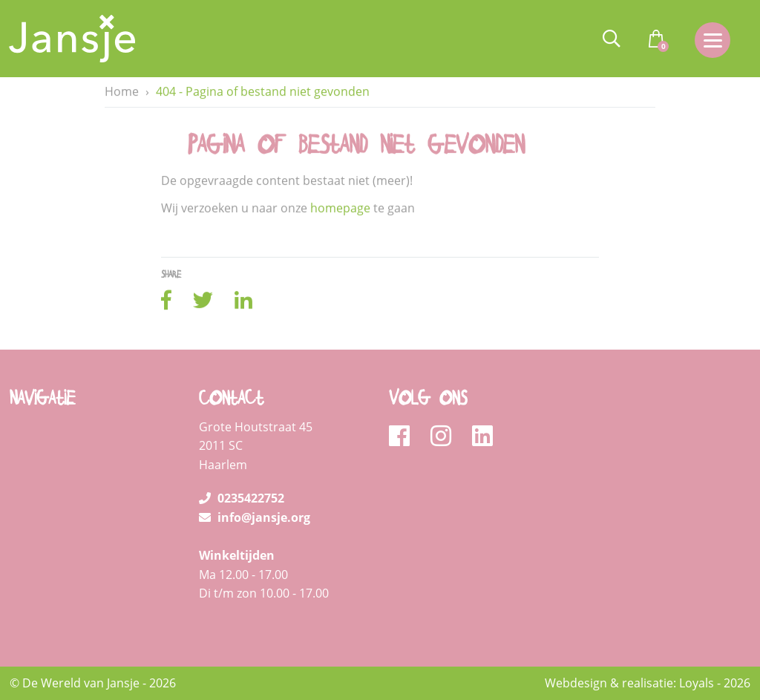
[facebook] (404, 436)
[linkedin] (482, 436)
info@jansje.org (255, 517)
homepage (340, 209)
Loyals (697, 683)
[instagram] (446, 436)
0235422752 (242, 498)
